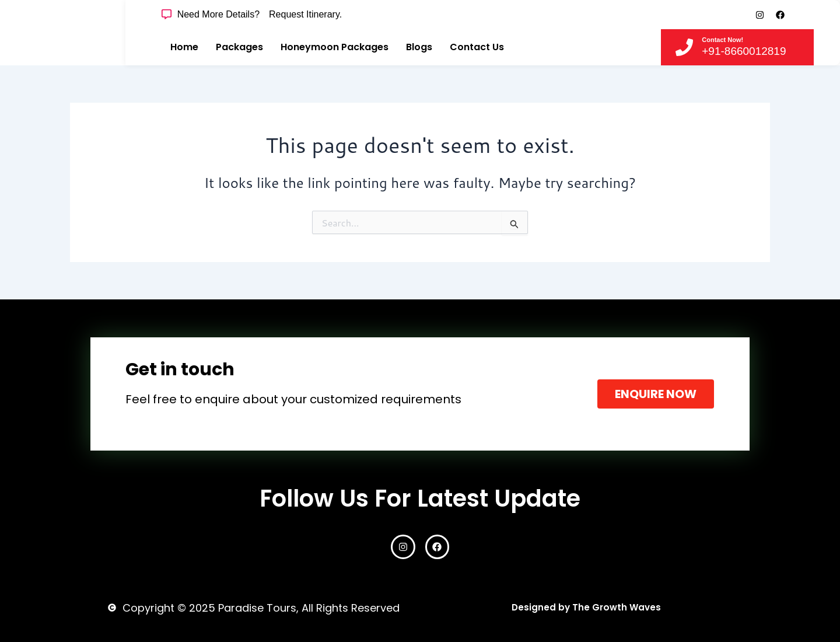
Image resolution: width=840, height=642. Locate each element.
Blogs (419, 47)
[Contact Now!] (684, 47)
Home (184, 47)
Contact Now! (722, 40)
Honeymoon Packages (335, 47)
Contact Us (477, 47)
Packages (239, 47)
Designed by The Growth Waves (586, 607)
